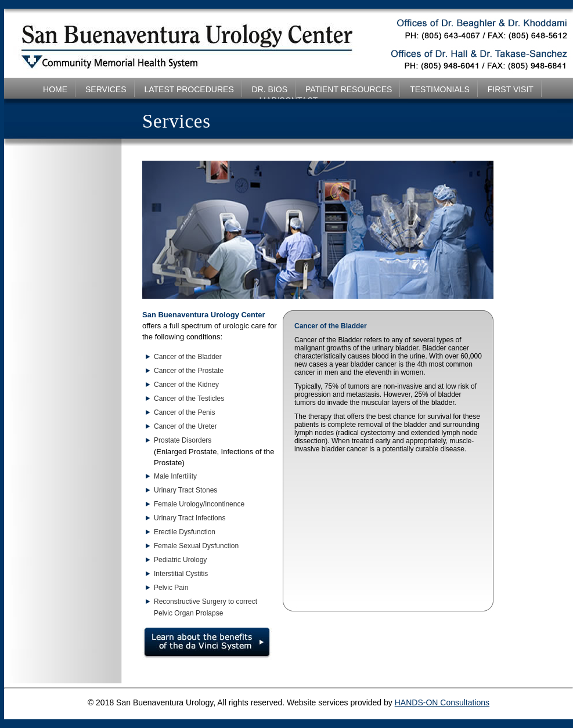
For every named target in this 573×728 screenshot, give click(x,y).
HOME (55, 89)
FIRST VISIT (511, 89)
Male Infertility (175, 476)
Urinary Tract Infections (190, 518)
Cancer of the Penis (184, 412)
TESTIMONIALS (440, 89)
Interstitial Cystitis (181, 574)
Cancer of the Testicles (189, 399)
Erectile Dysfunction (185, 532)
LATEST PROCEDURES (189, 89)
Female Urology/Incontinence (199, 504)
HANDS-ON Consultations (442, 702)
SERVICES (106, 89)
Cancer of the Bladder (188, 357)
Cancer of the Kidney (186, 385)
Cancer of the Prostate (189, 371)
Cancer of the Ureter (185, 426)
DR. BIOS (270, 89)
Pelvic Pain (171, 588)
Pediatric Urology (180, 560)
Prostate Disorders (183, 440)
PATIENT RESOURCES (349, 89)
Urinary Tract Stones (185, 490)
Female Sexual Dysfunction (196, 546)
